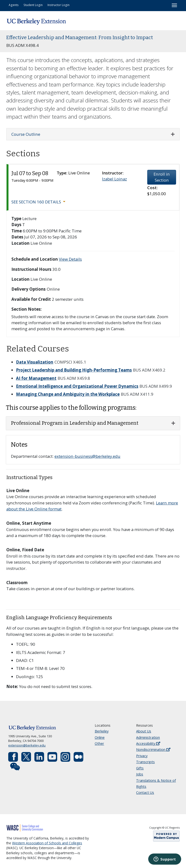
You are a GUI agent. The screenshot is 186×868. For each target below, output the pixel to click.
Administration (148, 737)
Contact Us (145, 793)
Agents (14, 5)
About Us (144, 731)
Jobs (140, 774)
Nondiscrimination (153, 750)
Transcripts (145, 762)
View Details (70, 259)
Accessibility (148, 743)
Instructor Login (58, 5)
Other (99, 743)
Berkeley (102, 731)
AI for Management (36, 378)
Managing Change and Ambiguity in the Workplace (68, 394)
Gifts (140, 768)
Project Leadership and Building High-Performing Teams (74, 370)
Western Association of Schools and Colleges (47, 843)
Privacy (142, 756)
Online (100, 737)
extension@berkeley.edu (27, 745)
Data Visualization (35, 362)
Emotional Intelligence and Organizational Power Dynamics (77, 386)
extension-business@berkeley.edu (87, 456)
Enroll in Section (162, 177)
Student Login (33, 5)
